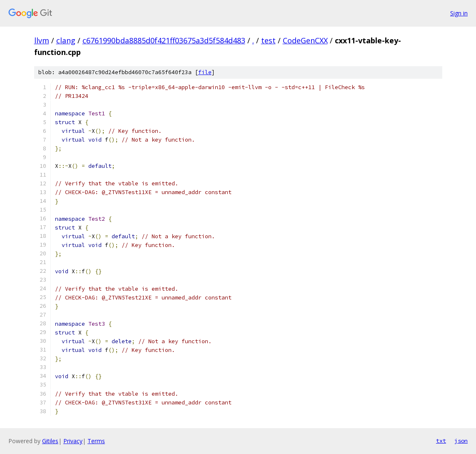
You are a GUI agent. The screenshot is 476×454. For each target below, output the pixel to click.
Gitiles (50, 441)
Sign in (459, 13)
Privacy (73, 441)
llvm (42, 40)
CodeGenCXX (305, 40)
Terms (96, 441)
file (205, 72)
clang (66, 40)
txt (441, 441)
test (268, 40)
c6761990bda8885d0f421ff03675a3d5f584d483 (164, 40)
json (461, 441)
